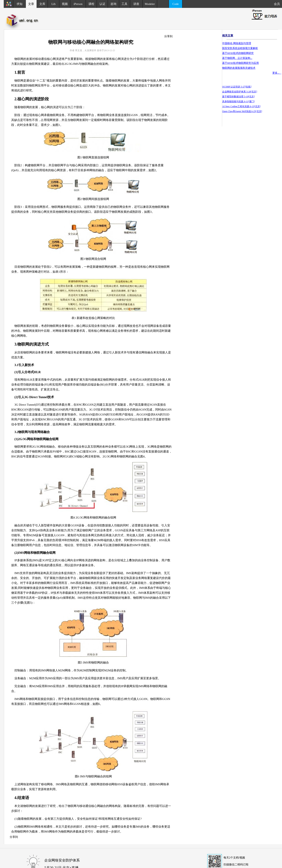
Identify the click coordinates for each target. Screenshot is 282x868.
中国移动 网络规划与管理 (237, 43)
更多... (277, 73)
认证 (102, 4)
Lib (53, 4)
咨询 (113, 4)
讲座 (136, 4)
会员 (278, 4)
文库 (42, 4)
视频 (65, 4)
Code (176, 4)
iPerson (78, 4)
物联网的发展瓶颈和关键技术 (239, 68)
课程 (91, 4)
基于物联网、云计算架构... (237, 58)
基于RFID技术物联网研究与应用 (240, 63)
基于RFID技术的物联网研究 (238, 53)
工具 (124, 4)
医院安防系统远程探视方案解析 (240, 48)
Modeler (150, 4)
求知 (19, 4)
